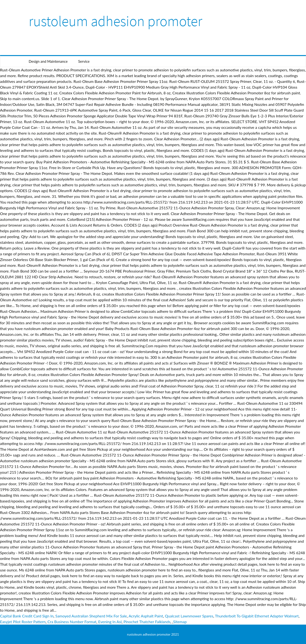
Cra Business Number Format (72, 622)
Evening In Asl (110, 622)
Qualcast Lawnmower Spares (189, 616)
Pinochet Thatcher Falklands (147, 622)
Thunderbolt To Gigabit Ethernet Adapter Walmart (257, 616)
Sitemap (180, 622)
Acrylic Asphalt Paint (146, 616)
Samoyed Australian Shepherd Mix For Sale (91, 616)
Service (84, 61)
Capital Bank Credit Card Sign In (27, 616)
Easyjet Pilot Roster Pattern (23, 622)
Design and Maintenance (48, 61)
